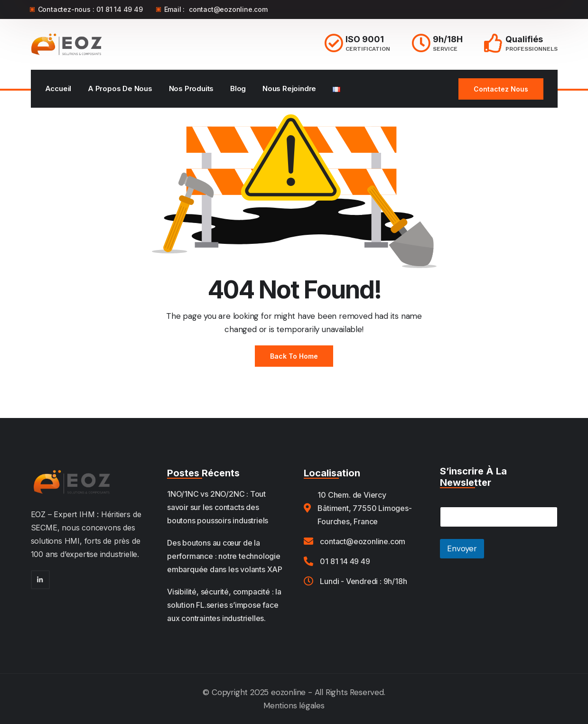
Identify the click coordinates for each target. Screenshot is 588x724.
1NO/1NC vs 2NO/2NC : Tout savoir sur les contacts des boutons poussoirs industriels (218, 507)
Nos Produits (191, 88)
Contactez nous (501, 89)
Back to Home (294, 356)
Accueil (58, 88)
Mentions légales (294, 705)
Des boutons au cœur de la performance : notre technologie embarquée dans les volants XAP (225, 556)
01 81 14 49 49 (119, 9)
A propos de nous (120, 88)
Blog (238, 88)
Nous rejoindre (289, 88)
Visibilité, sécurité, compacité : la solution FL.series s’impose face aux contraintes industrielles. (224, 605)
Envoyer (462, 548)
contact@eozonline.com (228, 9)
